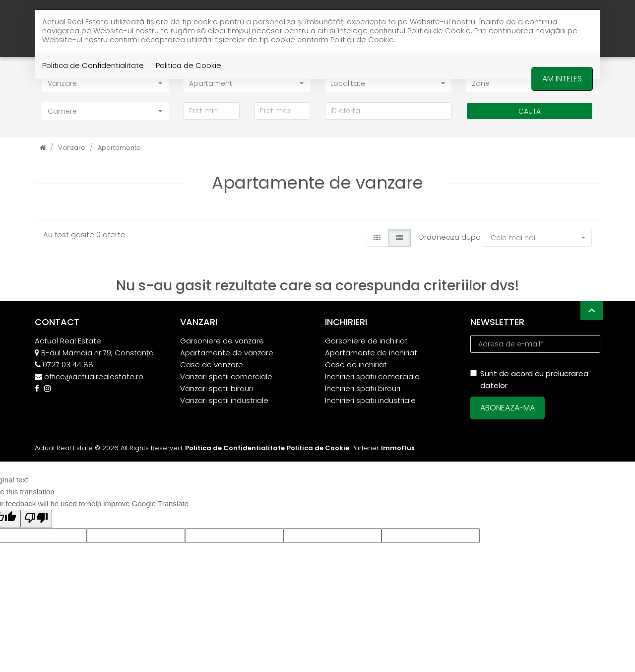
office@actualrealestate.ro (94, 376)
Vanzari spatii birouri (217, 388)
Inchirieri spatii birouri (363, 388)
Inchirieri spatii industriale (370, 400)
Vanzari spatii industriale (224, 400)
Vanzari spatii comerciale (226, 376)
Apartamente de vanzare (227, 353)
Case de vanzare (212, 365)
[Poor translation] (36, 519)
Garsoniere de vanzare (222, 341)
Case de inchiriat (356, 365)
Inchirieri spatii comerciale (372, 376)
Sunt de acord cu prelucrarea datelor (529, 379)
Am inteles (562, 79)
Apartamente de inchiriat (371, 353)
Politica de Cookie (189, 65)
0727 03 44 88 (68, 365)
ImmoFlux (398, 448)
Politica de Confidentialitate (93, 65)
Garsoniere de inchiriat (366, 341)
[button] (105, 111)
